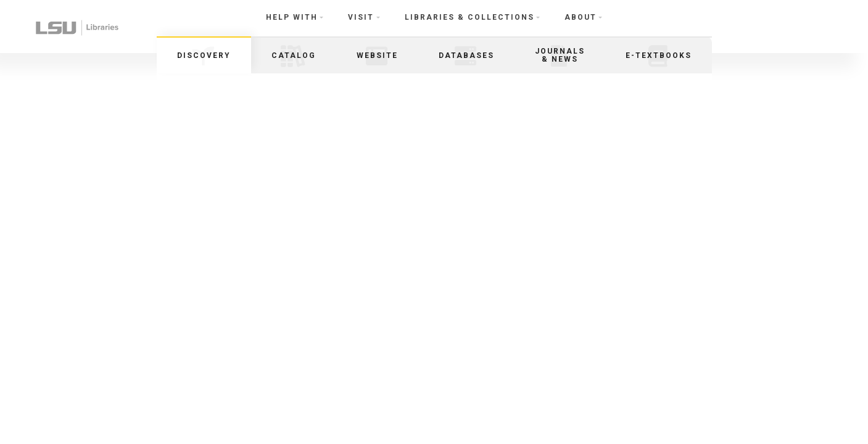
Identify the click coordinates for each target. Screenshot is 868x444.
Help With (292, 17)
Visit (361, 17)
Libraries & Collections (469, 17)
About (581, 17)
